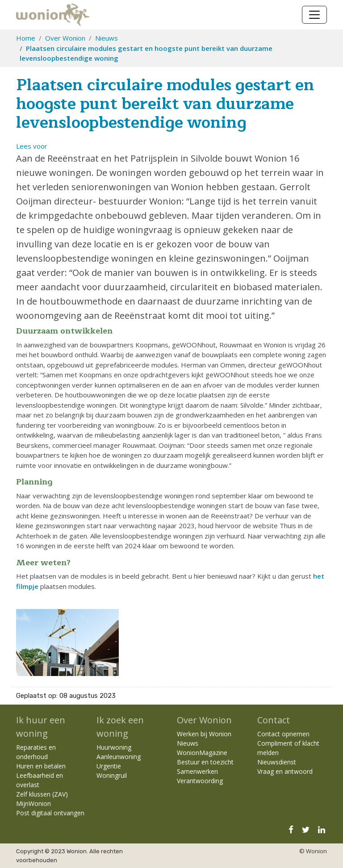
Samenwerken (197, 771)
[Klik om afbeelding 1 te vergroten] (67, 642)
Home (26, 38)
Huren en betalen (41, 766)
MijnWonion (33, 803)
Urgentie (109, 766)
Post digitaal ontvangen (50, 813)
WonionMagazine (202, 753)
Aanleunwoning (119, 757)
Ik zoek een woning (120, 727)
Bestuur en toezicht (205, 762)
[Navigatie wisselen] (314, 15)
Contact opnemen (283, 734)
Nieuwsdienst (277, 762)
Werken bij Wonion (204, 734)
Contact (274, 720)
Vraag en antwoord (285, 771)
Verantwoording (200, 781)
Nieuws (107, 38)
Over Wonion (65, 38)
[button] (32, 146)
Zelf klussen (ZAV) (42, 794)
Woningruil (112, 775)
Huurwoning (114, 747)
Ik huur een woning (41, 727)
